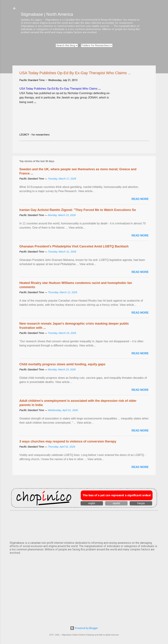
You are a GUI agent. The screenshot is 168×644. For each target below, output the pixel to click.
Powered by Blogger (84, 628)
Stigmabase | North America (47, 14)
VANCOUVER (84, 525)
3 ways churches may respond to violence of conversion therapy (68, 441)
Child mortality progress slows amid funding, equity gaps (62, 364)
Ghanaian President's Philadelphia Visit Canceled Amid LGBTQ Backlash (74, 246)
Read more (140, 199)
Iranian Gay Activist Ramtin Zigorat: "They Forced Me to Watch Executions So (78, 210)
